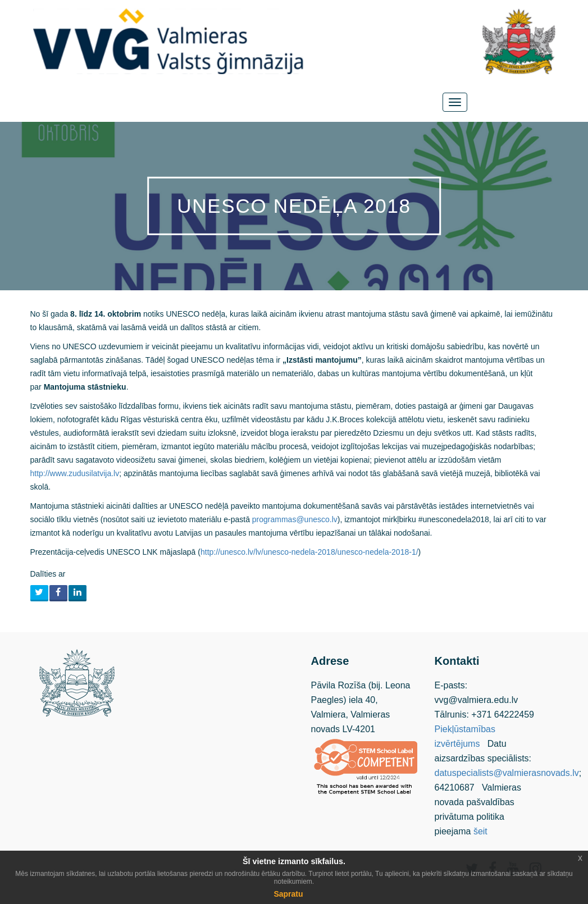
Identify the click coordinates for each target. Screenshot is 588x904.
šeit (480, 831)
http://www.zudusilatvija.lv (75, 473)
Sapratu (288, 894)
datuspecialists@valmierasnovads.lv (507, 773)
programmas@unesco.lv (295, 519)
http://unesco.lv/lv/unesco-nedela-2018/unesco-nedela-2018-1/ (309, 552)
